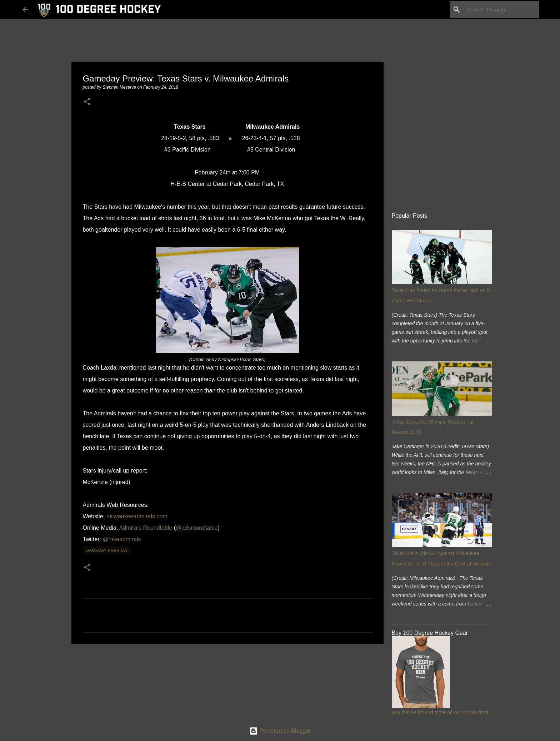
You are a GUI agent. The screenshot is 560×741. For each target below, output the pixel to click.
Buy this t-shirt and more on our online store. (441, 712)
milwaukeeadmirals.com (137, 516)
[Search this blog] (501, 10)
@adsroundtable (197, 528)
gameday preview (107, 550)
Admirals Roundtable (146, 528)
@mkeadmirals (122, 539)
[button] (87, 102)
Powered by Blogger (280, 731)
